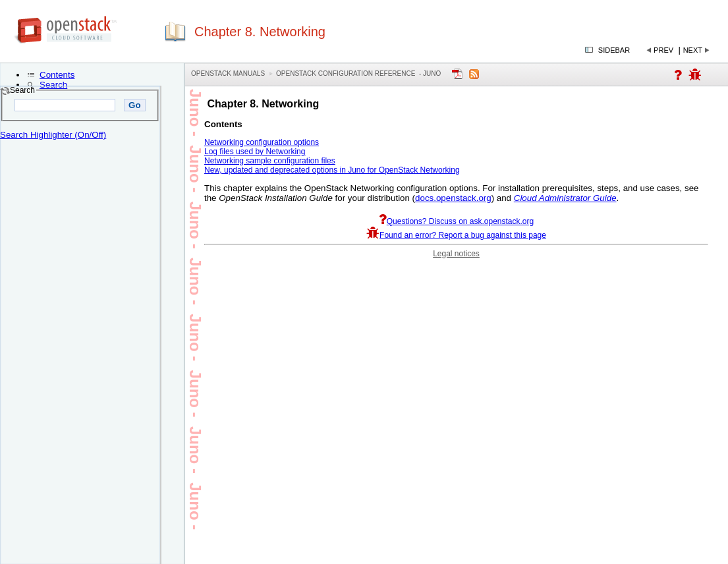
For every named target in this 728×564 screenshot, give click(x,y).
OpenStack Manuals (228, 73)
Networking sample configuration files (270, 161)
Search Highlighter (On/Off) (53, 135)
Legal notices (456, 254)
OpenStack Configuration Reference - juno (358, 73)
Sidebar (614, 50)
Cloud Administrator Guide (565, 198)
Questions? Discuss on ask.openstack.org (456, 221)
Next (693, 50)
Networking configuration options (262, 142)
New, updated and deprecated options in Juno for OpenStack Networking (332, 170)
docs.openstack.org (453, 198)
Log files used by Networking (255, 152)
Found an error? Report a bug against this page (456, 235)
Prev (663, 50)
